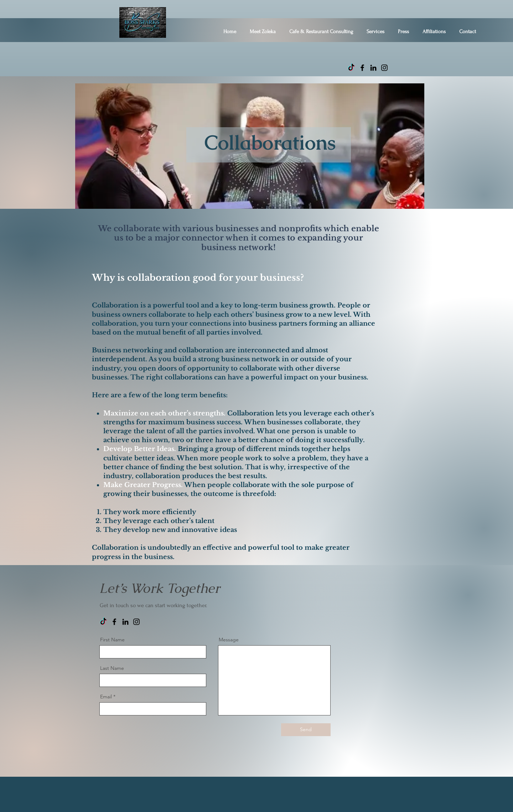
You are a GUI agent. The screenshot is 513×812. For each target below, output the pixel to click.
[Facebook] (362, 68)
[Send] (306, 730)
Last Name (112, 668)
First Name (112, 640)
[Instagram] (384, 68)
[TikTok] (351, 68)
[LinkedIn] (373, 68)
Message (229, 640)
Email (106, 697)
